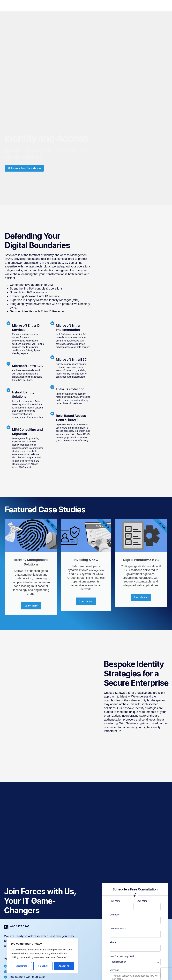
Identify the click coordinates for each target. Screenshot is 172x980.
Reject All (43, 966)
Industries (77, 6)
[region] (42, 956)
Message (114, 972)
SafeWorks (59, 6)
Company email (118, 931)
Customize (22, 966)
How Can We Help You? (122, 958)
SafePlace (41, 6)
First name (115, 903)
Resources (111, 6)
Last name (142, 903)
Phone (113, 945)
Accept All (64, 966)
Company (94, 6)
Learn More (31, 608)
